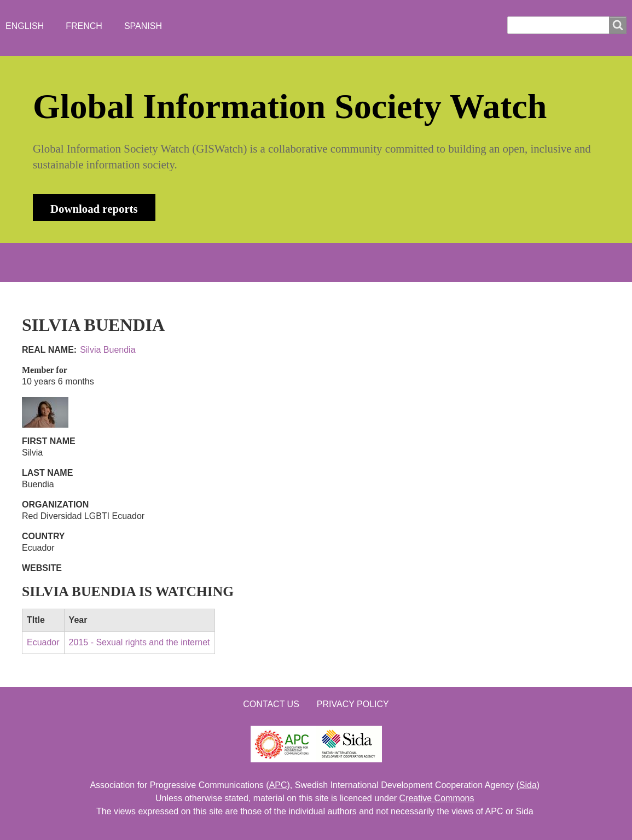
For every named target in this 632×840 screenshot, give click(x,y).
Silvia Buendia (108, 350)
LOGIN (386, 262)
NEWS (162, 262)
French (84, 26)
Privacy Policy (353, 704)
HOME (57, 262)
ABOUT (109, 262)
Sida (528, 785)
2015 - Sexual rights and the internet (140, 642)
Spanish (143, 26)
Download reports (94, 209)
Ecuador (43, 642)
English (25, 26)
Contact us (271, 704)
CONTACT (327, 262)
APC (278, 785)
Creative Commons (437, 798)
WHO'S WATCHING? (241, 262)
